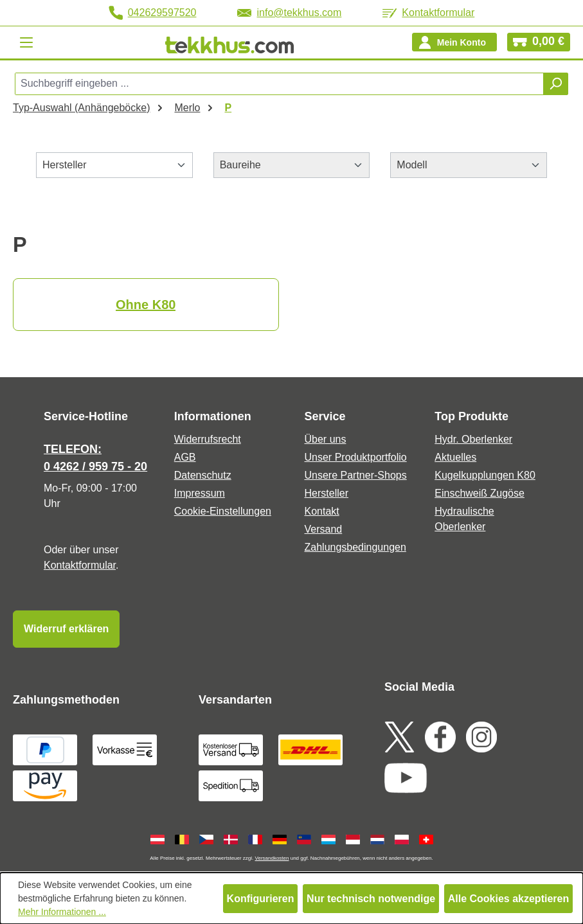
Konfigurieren (261, 899)
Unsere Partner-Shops (356, 475)
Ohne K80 (146, 305)
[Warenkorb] (539, 42)
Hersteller (327, 493)
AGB (185, 457)
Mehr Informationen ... (62, 912)
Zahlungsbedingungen (355, 547)
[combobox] (280, 84)
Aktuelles (455, 457)
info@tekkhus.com (289, 13)
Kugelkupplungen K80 (485, 475)
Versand (324, 529)
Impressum (200, 493)
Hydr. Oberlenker (473, 439)
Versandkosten (272, 858)
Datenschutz (203, 475)
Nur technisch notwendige (371, 899)
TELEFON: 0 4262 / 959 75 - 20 (95, 458)
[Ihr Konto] (454, 42)
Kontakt (322, 511)
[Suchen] (555, 84)
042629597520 (153, 13)
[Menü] (26, 42)
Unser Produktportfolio (356, 457)
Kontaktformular (428, 13)
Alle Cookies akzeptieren (509, 899)
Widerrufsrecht (208, 439)
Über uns (326, 439)
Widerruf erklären (66, 629)
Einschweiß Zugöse (480, 493)
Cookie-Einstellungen (223, 511)
